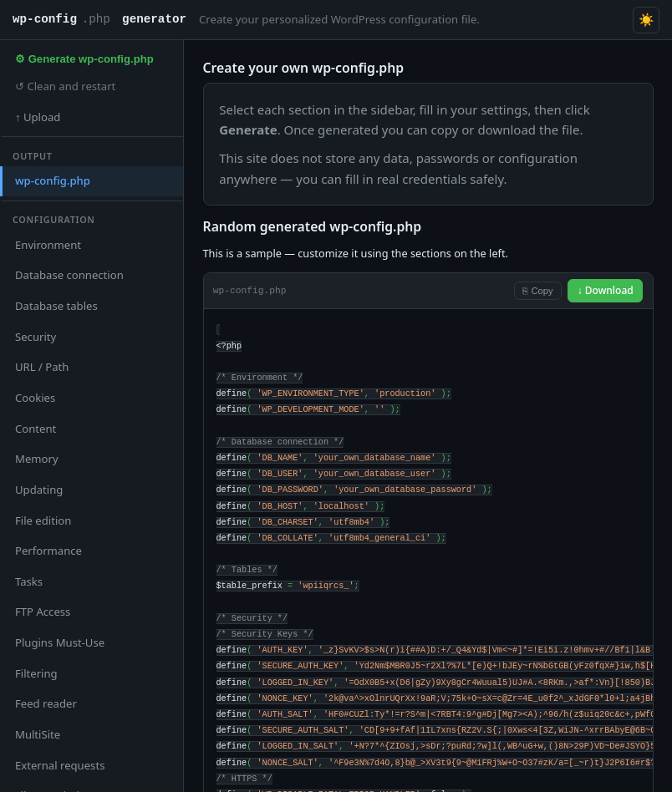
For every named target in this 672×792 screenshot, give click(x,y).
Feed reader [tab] (46, 703)
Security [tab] (36, 337)
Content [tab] (36, 429)
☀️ (647, 20)
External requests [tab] (60, 765)
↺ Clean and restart (65, 86)
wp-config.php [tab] (53, 180)
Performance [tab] (48, 551)
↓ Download (606, 290)
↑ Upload (38, 117)
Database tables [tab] (56, 306)
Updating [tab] (39, 490)
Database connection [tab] (69, 275)
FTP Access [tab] (43, 612)
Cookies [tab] (35, 398)
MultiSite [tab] (38, 734)
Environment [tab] (48, 245)
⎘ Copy (537, 291)
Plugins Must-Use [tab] (60, 642)
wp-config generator (99, 20)
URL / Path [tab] (42, 367)
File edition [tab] (43, 520)
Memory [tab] (37, 459)
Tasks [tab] (29, 581)
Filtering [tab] (36, 673)
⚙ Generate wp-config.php (84, 59)
